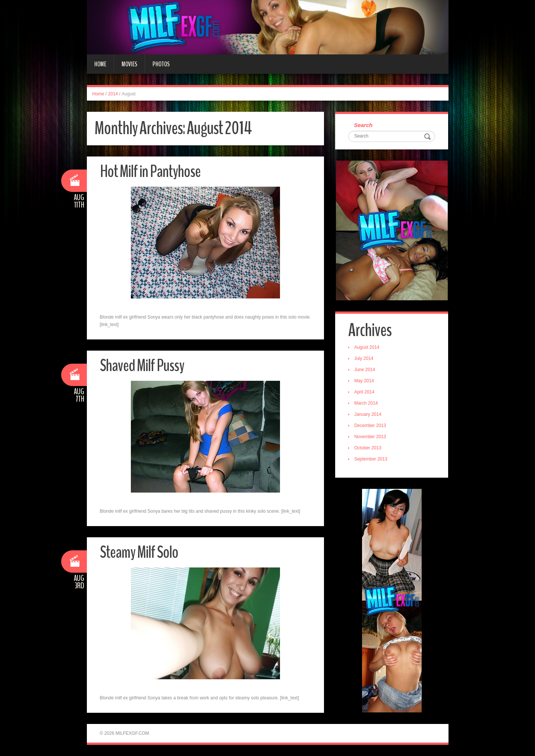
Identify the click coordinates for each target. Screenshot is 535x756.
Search (363, 125)
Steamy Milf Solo (139, 552)
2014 (113, 94)
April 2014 (364, 392)
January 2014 (368, 414)
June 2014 (365, 370)
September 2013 (371, 459)
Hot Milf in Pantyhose (150, 172)
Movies (129, 64)
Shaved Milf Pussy (142, 366)
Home (100, 64)
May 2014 (364, 381)
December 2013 (370, 426)
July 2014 (364, 358)
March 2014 (366, 403)
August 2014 (367, 347)
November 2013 (370, 437)
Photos (161, 64)
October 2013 (368, 448)
